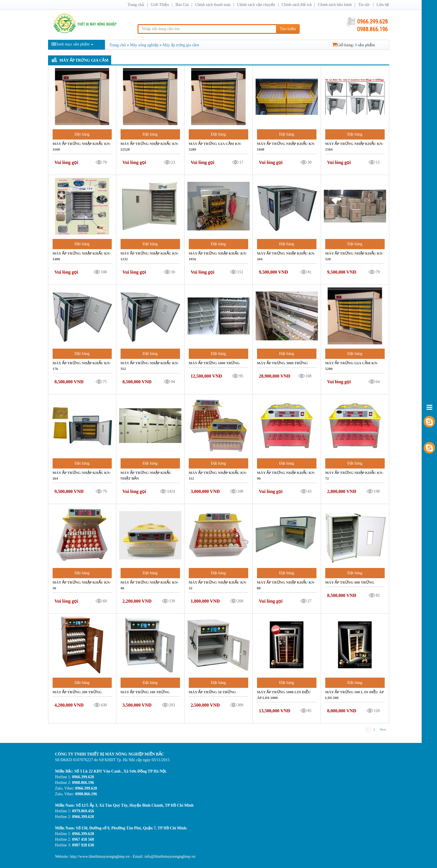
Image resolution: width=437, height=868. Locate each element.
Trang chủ (136, 5)
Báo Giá (182, 5)
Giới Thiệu (160, 5)
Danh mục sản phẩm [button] (72, 44)
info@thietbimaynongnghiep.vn (170, 856)
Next (383, 729)
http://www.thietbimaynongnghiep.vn (100, 856)
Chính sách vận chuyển (256, 5)
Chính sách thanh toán (213, 5)
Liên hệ (383, 5)
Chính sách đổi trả (296, 5)
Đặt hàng (82, 134)
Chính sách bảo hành (335, 5)
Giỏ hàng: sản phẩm (354, 45)
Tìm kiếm (288, 29)
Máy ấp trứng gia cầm (84, 60)
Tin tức (364, 5)
